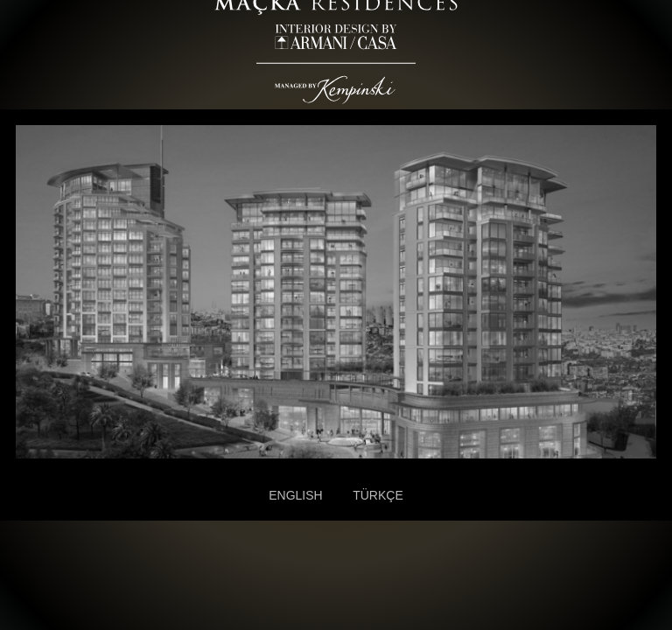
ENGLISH (295, 495)
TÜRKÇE (378, 495)
